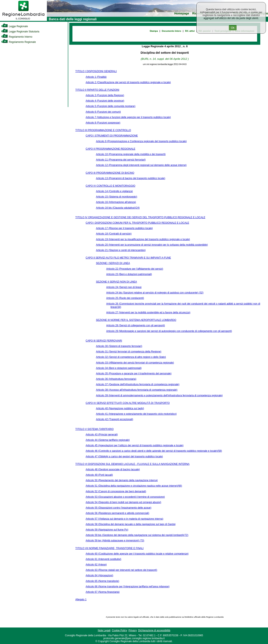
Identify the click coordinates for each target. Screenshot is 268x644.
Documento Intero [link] (171, 31)
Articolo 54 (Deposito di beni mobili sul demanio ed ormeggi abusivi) (123, 502)
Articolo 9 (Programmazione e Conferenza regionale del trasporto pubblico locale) (141, 141)
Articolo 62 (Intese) (96, 565)
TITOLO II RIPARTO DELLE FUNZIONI (97, 90)
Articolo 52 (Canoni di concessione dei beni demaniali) (116, 491)
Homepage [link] (182, 13)
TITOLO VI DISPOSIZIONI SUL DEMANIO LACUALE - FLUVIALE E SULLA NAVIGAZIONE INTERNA (132, 464)
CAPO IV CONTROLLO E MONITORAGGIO (110, 186)
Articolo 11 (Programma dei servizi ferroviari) (121, 160)
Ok (233, 28)
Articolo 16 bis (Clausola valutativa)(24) (118, 208)
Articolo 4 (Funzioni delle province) (105, 101)
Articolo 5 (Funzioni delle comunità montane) (110, 106)
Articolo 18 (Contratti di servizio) (114, 234)
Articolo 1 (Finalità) (96, 77)
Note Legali (104, 630)
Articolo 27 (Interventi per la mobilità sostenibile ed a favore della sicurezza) (148, 312)
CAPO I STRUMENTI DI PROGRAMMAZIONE (112, 136)
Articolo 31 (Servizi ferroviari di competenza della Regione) (129, 352)
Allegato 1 (81, 599)
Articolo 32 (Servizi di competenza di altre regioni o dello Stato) (131, 357)
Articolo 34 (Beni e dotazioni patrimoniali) (119, 368)
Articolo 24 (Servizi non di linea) (124, 287)
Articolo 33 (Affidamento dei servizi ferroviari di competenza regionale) (135, 363)
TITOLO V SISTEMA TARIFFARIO (95, 429)
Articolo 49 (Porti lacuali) (99, 475)
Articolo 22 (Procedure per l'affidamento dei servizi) (135, 269)
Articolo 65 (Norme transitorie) (102, 581)
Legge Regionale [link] (15, 26)
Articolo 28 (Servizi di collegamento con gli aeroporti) (135, 325)
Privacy (133, 630)
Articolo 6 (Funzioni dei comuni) (103, 112)
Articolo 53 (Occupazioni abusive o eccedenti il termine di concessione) (125, 497)
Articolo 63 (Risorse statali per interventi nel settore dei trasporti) (121, 570)
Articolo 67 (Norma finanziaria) (103, 592)
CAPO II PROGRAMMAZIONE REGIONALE (110, 149)
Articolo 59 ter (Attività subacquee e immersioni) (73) (115, 541)
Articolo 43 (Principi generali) (102, 435)
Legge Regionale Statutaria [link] (20, 32)
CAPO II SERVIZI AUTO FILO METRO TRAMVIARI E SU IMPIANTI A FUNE (128, 258)
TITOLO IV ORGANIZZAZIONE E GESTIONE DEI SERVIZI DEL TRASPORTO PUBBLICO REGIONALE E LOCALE (140, 217)
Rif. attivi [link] (190, 31)
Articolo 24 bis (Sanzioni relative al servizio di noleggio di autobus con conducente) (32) (155, 293)
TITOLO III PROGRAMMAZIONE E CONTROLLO (103, 130)
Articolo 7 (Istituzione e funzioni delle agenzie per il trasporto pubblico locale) (128, 117)
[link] (23, 20)
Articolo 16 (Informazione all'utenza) (116, 202)
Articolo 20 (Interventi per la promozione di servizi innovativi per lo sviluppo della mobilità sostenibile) (152, 245)
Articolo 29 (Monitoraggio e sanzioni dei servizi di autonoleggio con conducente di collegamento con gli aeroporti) (169, 331)
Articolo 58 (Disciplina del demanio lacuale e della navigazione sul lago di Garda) (131, 524)
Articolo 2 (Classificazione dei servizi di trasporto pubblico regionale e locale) (128, 82)
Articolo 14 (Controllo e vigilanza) (114, 191)
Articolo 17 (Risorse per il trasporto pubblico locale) (124, 228)
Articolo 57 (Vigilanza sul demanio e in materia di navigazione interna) (124, 519)
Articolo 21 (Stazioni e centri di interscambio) (121, 250)
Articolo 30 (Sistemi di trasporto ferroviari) (119, 346)
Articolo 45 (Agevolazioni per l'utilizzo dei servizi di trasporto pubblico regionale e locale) (135, 445)
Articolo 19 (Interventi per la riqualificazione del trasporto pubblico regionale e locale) (143, 239)
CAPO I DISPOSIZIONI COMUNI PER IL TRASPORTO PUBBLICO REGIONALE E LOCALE (137, 223)
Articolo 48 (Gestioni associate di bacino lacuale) (113, 469)
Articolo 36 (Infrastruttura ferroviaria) (116, 379)
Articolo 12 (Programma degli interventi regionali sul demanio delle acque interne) (141, 165)
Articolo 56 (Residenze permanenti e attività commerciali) (117, 513)
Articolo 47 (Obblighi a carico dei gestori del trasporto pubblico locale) (124, 457)
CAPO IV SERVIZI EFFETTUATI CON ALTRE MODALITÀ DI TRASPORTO (128, 403)
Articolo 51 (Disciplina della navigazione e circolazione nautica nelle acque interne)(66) (134, 486)
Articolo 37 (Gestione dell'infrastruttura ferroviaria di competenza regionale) (138, 384)
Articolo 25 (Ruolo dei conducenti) (125, 298)
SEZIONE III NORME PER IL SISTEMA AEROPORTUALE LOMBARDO (136, 320)
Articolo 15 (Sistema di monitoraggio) (117, 197)
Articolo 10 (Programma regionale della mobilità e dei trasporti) (131, 154)
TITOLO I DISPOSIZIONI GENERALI (96, 71)
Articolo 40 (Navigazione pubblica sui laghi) (120, 408)
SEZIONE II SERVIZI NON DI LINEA (116, 282)
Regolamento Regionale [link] (19, 42)
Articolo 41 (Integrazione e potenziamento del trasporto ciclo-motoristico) (136, 414)
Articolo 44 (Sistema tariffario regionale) (108, 440)
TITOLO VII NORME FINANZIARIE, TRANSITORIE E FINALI (110, 548)
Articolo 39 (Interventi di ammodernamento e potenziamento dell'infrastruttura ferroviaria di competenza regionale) (159, 395)
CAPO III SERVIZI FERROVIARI (104, 341)
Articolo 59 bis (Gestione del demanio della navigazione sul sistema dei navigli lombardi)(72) (137, 535)
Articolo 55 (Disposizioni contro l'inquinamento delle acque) (119, 508)
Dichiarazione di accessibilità (154, 630)
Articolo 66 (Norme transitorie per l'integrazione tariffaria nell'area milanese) (128, 587)
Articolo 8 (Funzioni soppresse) (103, 123)
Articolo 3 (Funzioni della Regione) (105, 95)
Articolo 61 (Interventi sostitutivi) (103, 559)
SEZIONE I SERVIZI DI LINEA (113, 263)
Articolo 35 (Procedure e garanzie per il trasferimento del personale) (134, 374)
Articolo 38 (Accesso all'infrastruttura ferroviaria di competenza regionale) (137, 390)
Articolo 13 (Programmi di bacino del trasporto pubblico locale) (131, 178)
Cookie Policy (119, 630)
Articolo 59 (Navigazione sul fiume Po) (107, 530)
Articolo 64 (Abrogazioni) (99, 575)
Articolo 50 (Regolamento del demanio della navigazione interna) (122, 480)
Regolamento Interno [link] (17, 37)
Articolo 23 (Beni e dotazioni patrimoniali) (129, 274)
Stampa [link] (154, 31)
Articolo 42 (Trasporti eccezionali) (115, 419)
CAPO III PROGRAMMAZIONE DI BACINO (110, 173)
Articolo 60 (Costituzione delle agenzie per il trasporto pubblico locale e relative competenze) (137, 554)
